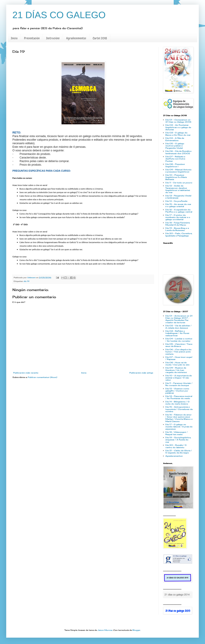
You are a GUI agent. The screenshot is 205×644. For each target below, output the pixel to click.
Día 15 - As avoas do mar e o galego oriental (178, 205)
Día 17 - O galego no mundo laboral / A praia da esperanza (179, 427)
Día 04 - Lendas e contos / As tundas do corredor (179, 340)
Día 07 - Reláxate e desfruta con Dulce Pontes (175, 159)
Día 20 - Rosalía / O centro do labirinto (176, 446)
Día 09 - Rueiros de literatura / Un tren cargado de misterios (176, 370)
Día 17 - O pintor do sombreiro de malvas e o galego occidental (178, 217)
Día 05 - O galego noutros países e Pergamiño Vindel (175, 146)
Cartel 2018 (100, 38)
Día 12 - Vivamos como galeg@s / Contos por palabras (177, 391)
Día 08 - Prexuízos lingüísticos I (175, 165)
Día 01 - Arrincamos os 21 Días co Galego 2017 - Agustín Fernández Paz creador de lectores (179, 319)
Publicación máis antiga (141, 373)
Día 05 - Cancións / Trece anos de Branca (179, 345)
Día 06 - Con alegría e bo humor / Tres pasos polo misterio (178, 352)
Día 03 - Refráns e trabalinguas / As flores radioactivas (177, 333)
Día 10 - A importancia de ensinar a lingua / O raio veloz (179, 378)
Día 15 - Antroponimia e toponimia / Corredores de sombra (179, 409)
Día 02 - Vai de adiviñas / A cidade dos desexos (178, 327)
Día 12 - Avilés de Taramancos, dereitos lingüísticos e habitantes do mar (178, 189)
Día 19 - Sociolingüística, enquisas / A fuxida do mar (178, 440)
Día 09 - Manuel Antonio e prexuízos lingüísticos (178, 171)
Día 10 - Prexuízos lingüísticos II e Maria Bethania (176, 177)
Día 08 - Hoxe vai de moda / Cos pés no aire (177, 364)
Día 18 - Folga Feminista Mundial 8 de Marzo (178, 224)
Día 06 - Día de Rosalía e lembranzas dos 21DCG (178, 152)
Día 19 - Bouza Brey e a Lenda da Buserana (177, 229)
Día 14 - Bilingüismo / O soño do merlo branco (177, 403)
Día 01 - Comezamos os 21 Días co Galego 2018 (178, 121)
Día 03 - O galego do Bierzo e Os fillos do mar (178, 134)
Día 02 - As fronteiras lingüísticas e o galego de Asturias (178, 127)
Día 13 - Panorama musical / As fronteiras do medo (179, 397)
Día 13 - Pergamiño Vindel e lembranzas (178, 197)
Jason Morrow (105, 630)
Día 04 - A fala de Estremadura (175, 139)
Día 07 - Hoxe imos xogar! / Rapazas (179, 358)
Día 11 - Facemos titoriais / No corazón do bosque (179, 384)
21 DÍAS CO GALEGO (59, 15)
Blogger (136, 630)
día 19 (26, 281)
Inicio (14, 38)
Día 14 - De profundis (176, 201)
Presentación (32, 38)
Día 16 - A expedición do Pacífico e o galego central (179, 211)
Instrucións (53, 38)
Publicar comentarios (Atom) (42, 377)
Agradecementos (76, 38)
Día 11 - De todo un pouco (179, 183)
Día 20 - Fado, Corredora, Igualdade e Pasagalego (179, 234)
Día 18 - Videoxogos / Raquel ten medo (177, 433)
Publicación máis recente (26, 373)
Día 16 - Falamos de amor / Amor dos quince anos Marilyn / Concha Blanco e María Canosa (179, 418)
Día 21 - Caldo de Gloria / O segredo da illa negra (179, 452)
